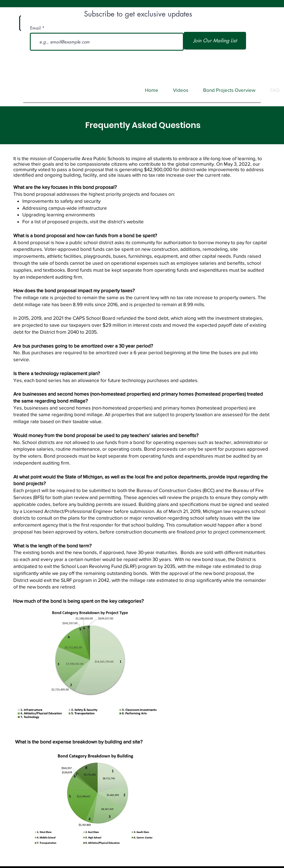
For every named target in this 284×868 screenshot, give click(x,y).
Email (35, 28)
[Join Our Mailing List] (215, 41)
